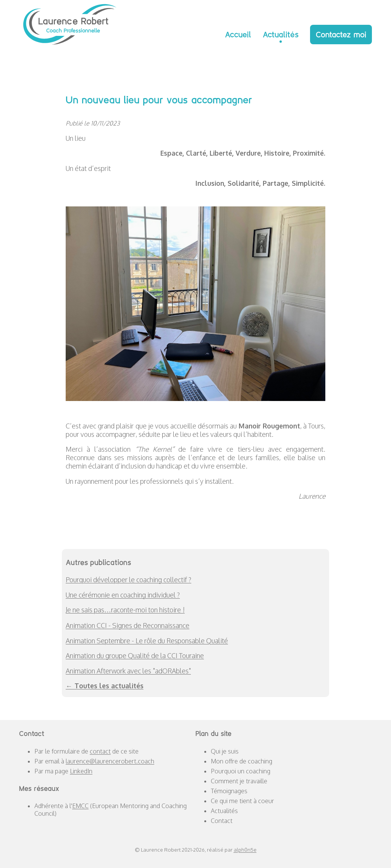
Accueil (238, 35)
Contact (222, 821)
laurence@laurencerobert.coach (110, 761)
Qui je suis (225, 751)
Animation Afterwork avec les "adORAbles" (128, 671)
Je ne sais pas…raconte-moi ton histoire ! (125, 610)
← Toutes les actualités (105, 686)
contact (100, 751)
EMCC (80, 806)
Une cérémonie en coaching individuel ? (123, 595)
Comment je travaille (239, 781)
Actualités (281, 35)
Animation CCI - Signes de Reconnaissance (128, 625)
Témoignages (229, 791)
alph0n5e (245, 849)
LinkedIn (81, 771)
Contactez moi (341, 35)
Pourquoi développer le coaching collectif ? (128, 580)
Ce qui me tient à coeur (242, 801)
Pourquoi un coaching (241, 771)
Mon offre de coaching (242, 761)
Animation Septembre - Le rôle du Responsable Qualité (147, 641)
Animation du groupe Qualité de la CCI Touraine (135, 655)
